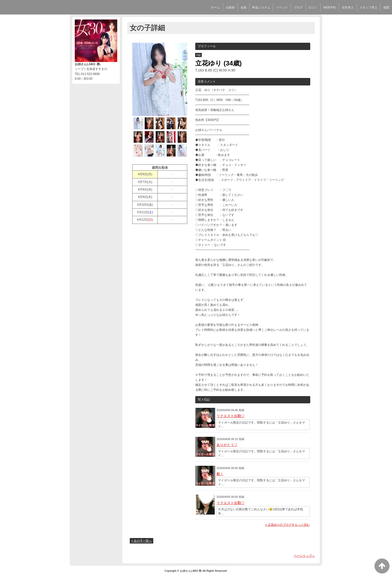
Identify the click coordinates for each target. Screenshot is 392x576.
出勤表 (230, 7)
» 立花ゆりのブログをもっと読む (287, 525)
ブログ (298, 7)
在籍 (243, 7)
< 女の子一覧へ (141, 541)
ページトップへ (304, 556)
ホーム (215, 7)
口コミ (313, 7)
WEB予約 (330, 7)
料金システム (261, 7)
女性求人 (348, 7)
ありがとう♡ (227, 445)
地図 (386, 7)
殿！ (220, 474)
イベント (282, 7)
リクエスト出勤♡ (230, 416)
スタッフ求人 (368, 7)
